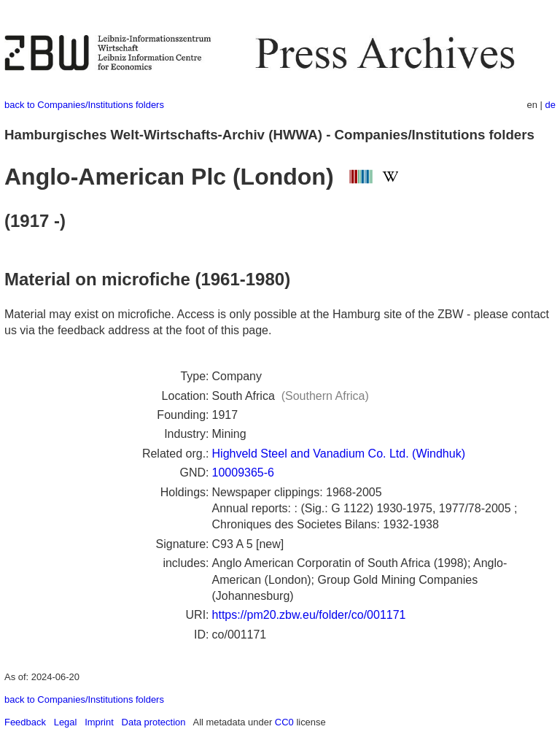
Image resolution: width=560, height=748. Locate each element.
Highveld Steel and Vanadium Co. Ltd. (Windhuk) (339, 454)
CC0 (284, 722)
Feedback (25, 722)
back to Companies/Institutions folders (84, 105)
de (551, 105)
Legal (66, 722)
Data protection (154, 722)
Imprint (99, 722)
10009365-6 (243, 473)
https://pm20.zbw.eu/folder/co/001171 (309, 615)
